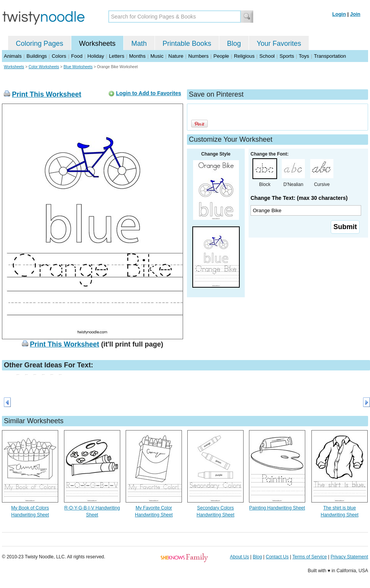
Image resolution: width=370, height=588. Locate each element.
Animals (13, 56)
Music (157, 56)
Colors (59, 56)
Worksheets (97, 44)
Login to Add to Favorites (149, 93)
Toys (304, 56)
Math (139, 44)
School (267, 56)
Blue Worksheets (78, 67)
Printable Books (187, 44)
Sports (287, 56)
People (221, 56)
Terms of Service (309, 557)
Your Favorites (279, 44)
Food (77, 56)
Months (137, 56)
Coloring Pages (40, 44)
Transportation (330, 56)
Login (339, 14)
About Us (240, 557)
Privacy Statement (349, 557)
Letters (117, 56)
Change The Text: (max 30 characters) (299, 198)
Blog (234, 44)
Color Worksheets (44, 67)
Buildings (37, 56)
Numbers (198, 56)
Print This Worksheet (47, 94)
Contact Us (277, 557)
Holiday (96, 56)
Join (355, 14)
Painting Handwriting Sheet (277, 508)
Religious (244, 56)
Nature (176, 56)
